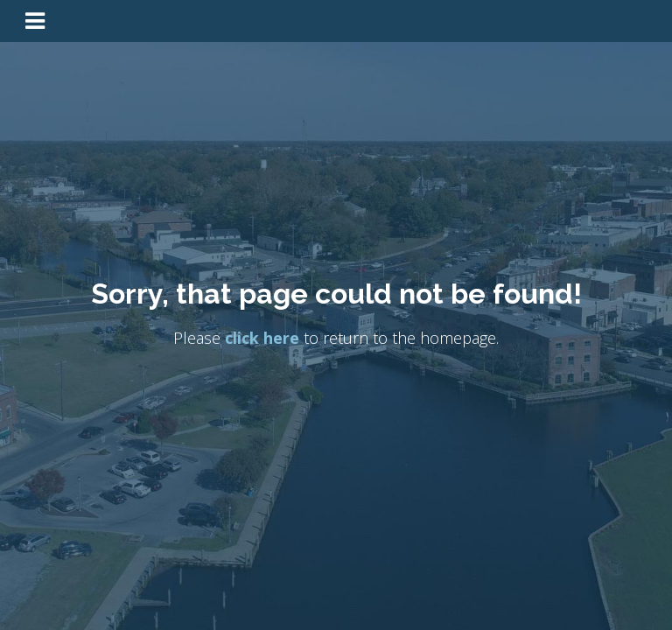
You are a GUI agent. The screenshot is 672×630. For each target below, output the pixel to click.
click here (262, 339)
